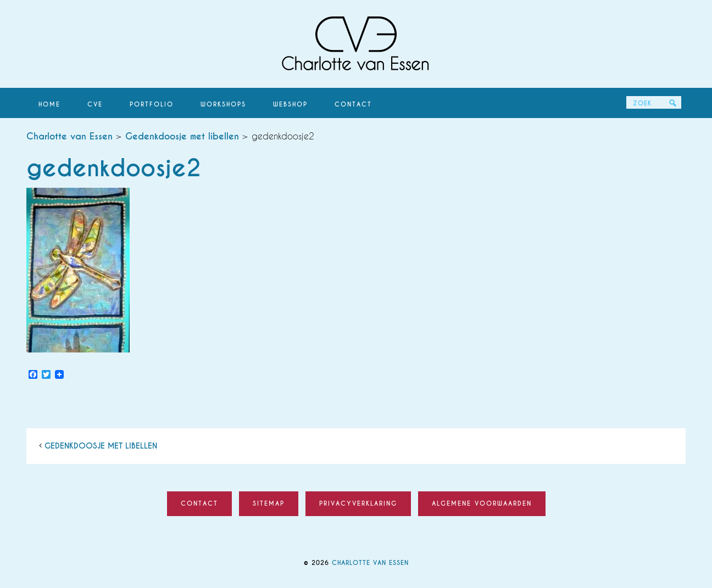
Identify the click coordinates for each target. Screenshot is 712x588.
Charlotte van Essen (356, 44)
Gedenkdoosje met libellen (101, 446)
